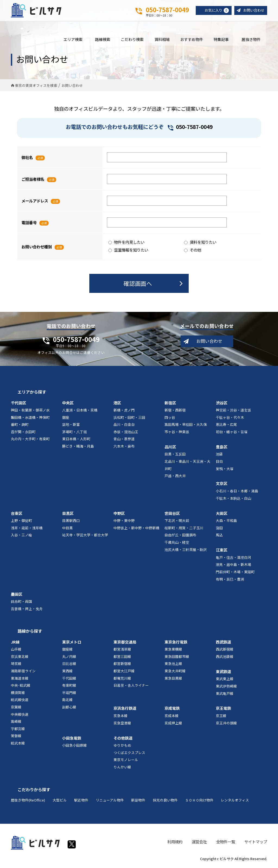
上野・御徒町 (21, 522)
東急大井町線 (175, 672)
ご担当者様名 (33, 180)
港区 (117, 404)
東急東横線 (173, 650)
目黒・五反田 (175, 455)
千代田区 (18, 404)
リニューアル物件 (110, 801)
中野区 (119, 514)
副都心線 (69, 708)
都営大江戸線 (124, 672)
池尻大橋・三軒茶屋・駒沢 (186, 551)
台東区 (17, 514)
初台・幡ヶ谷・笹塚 (232, 433)
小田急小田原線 (75, 747)
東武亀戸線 (225, 694)
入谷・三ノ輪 (21, 536)
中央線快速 (20, 715)
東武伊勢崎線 (226, 687)
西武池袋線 (225, 658)
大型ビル (60, 801)
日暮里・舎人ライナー (131, 687)
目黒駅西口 (71, 522)
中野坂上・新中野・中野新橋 (136, 529)
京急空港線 (122, 724)
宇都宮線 (18, 730)
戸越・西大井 (175, 477)
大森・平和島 (226, 522)
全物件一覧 (226, 843)
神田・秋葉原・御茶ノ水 (30, 411)
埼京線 (16, 665)
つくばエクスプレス (129, 754)
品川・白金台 (124, 426)
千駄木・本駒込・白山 (233, 500)
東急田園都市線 (177, 658)
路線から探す (30, 632)
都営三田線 (122, 658)
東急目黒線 (173, 679)
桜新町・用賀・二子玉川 (184, 529)
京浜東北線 (20, 658)
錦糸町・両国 (21, 603)
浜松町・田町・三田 (129, 419)
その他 (193, 251)
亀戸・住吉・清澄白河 (233, 559)
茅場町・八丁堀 (75, 433)
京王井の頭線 (226, 724)
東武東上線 (225, 680)
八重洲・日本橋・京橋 (80, 411)
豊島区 (222, 448)
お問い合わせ (253, 10)
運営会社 (199, 843)
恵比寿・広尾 (226, 426)
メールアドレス (35, 202)
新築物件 (138, 801)
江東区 (222, 551)
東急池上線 (173, 665)
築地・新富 (71, 426)
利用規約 (175, 843)
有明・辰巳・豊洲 (230, 580)
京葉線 (16, 708)
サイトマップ (256, 843)
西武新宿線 (225, 650)
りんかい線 (122, 768)
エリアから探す (32, 393)
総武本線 (18, 744)
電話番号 (29, 224)
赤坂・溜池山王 (126, 433)
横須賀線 (18, 694)
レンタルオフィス (235, 801)
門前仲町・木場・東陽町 (235, 573)
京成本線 (172, 717)
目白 (219, 463)
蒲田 (219, 529)
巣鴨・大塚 (225, 470)
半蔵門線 (69, 694)
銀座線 (67, 650)
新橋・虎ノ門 (124, 411)
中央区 (68, 404)
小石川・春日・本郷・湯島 (237, 492)
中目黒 (67, 529)
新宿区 (170, 404)
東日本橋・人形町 (76, 440)
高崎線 (16, 723)
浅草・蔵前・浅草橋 (27, 529)
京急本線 (121, 717)
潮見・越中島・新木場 (233, 566)
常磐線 (16, 737)
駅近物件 (81, 801)
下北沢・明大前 (177, 522)
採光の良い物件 (165, 801)
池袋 (219, 455)
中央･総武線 (21, 687)
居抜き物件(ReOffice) (28, 801)
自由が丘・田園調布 (180, 536)
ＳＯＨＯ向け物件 (199, 801)
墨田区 (17, 595)
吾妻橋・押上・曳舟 (27, 610)
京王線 (221, 717)
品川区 (170, 448)
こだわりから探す (34, 791)
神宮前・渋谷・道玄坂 (233, 411)
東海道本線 (20, 679)
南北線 (67, 701)
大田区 (222, 514)
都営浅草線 (122, 650)
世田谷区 (172, 514)
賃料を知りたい (200, 243)
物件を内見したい (126, 243)
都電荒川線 (122, 679)
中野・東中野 (124, 522)
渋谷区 (222, 404)
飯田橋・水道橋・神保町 (30, 419)
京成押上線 (173, 724)
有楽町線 (69, 687)
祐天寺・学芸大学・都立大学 (85, 536)
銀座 (66, 419)
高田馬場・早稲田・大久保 (186, 426)
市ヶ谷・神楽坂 (177, 433)
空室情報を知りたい (128, 251)
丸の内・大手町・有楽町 (30, 440)
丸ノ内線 (69, 658)
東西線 (67, 672)
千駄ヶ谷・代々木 (230, 419)
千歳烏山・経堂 (177, 544)
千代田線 (69, 679)
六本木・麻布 (124, 447)
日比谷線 (69, 665)
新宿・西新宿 (175, 411)
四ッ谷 (170, 419)
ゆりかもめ (122, 747)
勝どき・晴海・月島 (78, 447)
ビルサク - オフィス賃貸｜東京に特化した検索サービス (38, 11)
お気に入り (214, 11)
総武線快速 (20, 701)
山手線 (16, 650)
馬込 (219, 536)
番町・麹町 (20, 426)
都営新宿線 (122, 665)
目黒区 (68, 514)
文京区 (222, 485)
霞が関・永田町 (23, 433)
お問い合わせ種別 (37, 248)
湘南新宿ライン (23, 672)
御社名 (27, 158)
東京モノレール (126, 761)
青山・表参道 (124, 440)
